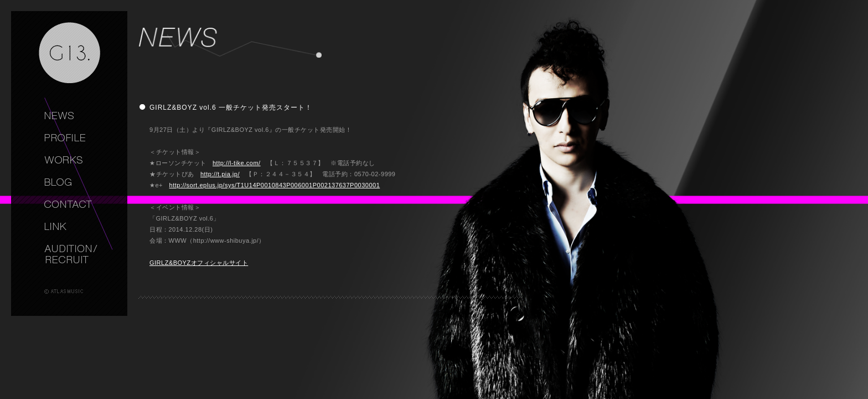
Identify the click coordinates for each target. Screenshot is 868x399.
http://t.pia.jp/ (220, 174)
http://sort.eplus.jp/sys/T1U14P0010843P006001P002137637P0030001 (275, 185)
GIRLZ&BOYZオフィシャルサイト (199, 263)
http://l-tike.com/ (237, 163)
